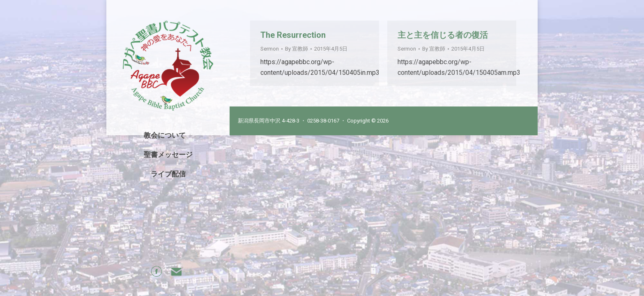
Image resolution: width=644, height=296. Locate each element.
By (297, 49)
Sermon (270, 49)
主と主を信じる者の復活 (443, 35)
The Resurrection (293, 35)
